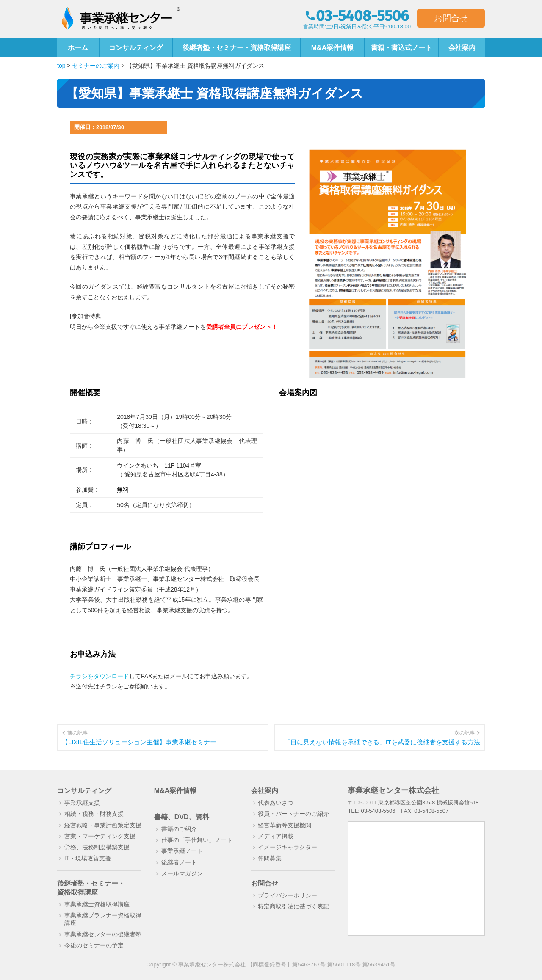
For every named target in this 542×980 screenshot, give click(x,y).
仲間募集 (270, 858)
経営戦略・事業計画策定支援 (103, 825)
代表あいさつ (276, 803)
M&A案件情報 (332, 48)
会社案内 (462, 48)
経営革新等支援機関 (285, 825)
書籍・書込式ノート (401, 48)
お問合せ (451, 18)
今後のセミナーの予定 (94, 945)
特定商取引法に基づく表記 (293, 906)
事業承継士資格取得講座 (97, 904)
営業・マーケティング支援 (100, 836)
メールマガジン (182, 873)
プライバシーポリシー (288, 895)
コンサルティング (136, 48)
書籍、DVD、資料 (182, 817)
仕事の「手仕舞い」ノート (197, 840)
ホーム (78, 48)
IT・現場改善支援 (88, 858)
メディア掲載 (276, 836)
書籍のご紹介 (179, 829)
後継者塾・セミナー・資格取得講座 (237, 48)
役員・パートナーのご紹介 (293, 814)
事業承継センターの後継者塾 (103, 934)
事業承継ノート (182, 851)
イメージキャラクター (288, 847)
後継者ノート (179, 862)
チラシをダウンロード (100, 676)
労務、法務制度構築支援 (97, 847)
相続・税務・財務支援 (94, 814)
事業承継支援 (82, 803)
